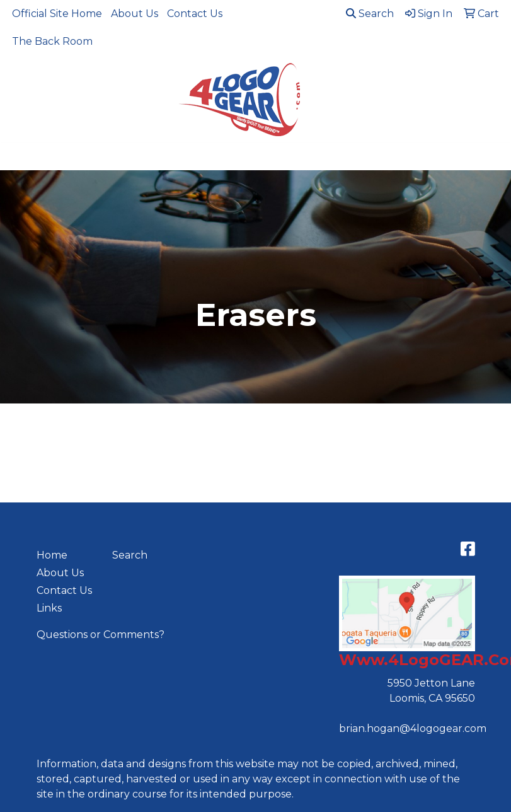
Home (52, 555)
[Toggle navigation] (20, 156)
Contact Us (195, 14)
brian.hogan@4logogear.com (413, 728)
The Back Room (52, 41)
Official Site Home (57, 14)
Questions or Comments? (100, 635)
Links (49, 608)
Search (370, 14)
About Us (135, 14)
